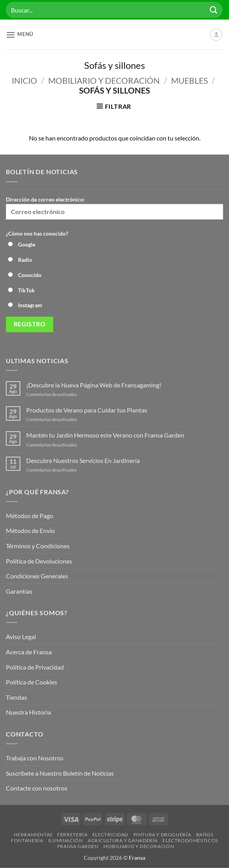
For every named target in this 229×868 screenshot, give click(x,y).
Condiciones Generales (37, 576)
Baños (205, 835)
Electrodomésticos (190, 840)
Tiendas (16, 697)
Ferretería (72, 835)
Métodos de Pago (30, 516)
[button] (20, 35)
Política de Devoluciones (39, 561)
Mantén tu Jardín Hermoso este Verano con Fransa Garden (105, 435)
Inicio (24, 80)
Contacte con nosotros (37, 788)
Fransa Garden (78, 846)
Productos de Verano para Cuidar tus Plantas (87, 410)
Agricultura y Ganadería (123, 840)
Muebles (189, 80)
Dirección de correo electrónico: (114, 208)
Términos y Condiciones (38, 546)
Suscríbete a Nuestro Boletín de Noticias (60, 773)
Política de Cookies (32, 682)
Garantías (19, 591)
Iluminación (66, 840)
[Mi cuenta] (216, 34)
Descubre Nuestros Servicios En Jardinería (84, 460)
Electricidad (110, 835)
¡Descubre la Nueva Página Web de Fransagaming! (94, 385)
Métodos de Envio (30, 530)
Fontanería (27, 840)
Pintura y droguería (162, 835)
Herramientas (33, 835)
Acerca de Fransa (29, 652)
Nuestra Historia (29, 712)
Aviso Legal (21, 637)
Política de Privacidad (35, 667)
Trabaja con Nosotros (35, 758)
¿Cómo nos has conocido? (37, 233)
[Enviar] (214, 10)
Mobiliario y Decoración (104, 80)
